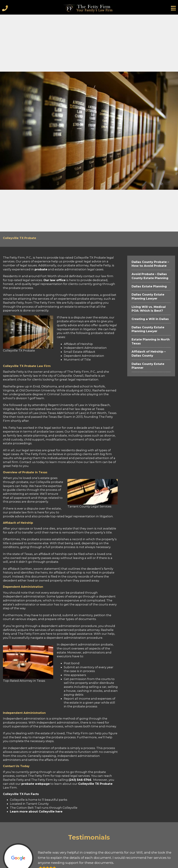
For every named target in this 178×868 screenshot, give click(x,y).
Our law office (54, 280)
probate (41, 269)
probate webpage (36, 784)
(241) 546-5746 (80, 780)
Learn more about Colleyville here (36, 811)
